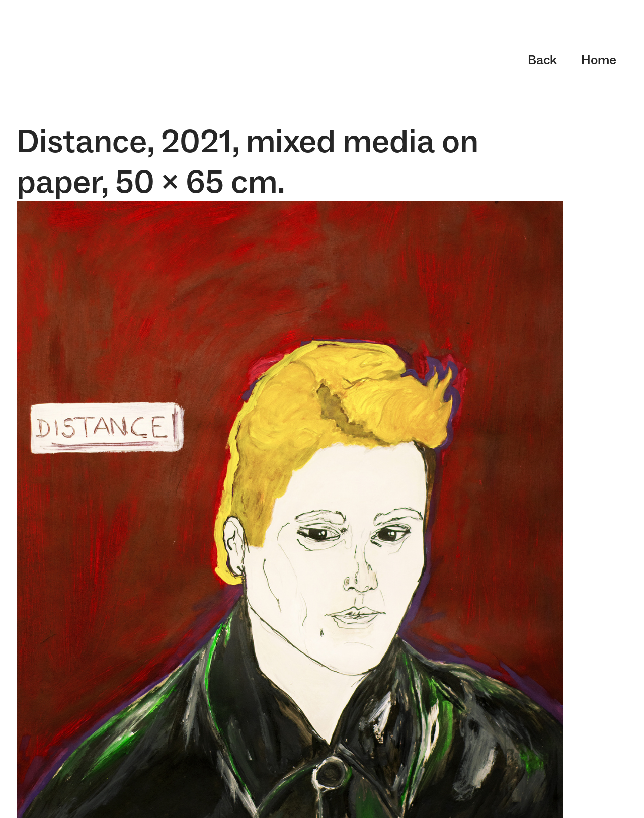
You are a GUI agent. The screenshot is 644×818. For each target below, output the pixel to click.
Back (542, 60)
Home (599, 60)
